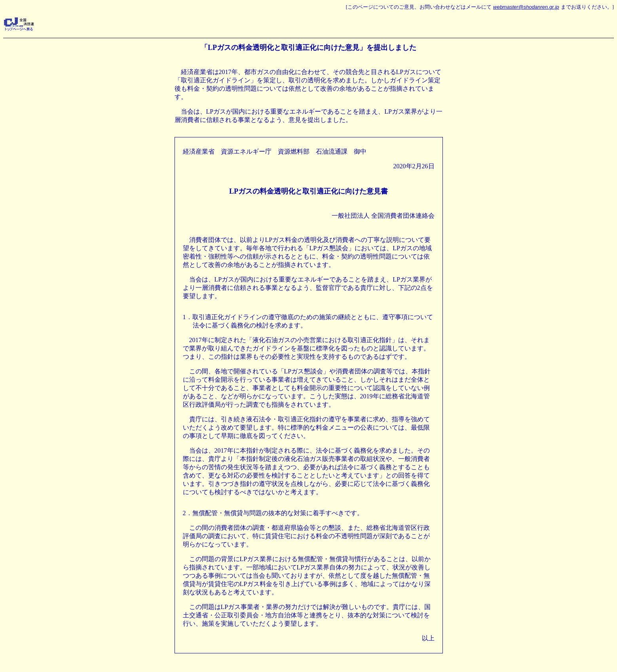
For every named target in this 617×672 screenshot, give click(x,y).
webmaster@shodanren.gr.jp (526, 7)
